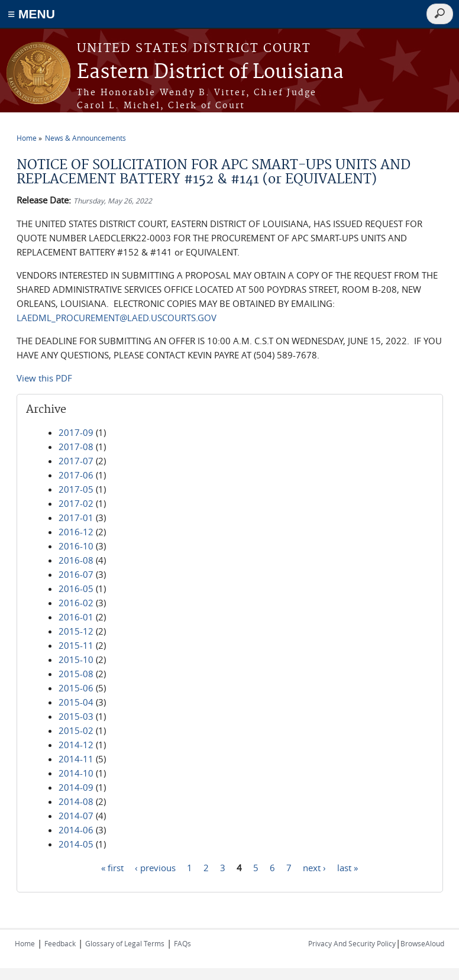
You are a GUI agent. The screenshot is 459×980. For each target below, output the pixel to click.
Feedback (60, 943)
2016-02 (76, 603)
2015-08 (76, 674)
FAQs (182, 943)
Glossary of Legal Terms (125, 943)
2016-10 (76, 546)
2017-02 (76, 503)
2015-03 (76, 716)
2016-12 (76, 532)
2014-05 (76, 844)
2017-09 (76, 432)
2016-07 (76, 574)
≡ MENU (31, 14)
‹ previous (155, 867)
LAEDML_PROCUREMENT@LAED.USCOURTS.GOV (117, 318)
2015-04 (76, 702)
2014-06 (76, 830)
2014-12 (76, 745)
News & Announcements (85, 138)
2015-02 (76, 730)
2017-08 (76, 447)
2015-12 (76, 631)
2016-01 (76, 617)
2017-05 (76, 489)
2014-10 (76, 773)
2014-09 (76, 787)
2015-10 (76, 659)
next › (314, 867)
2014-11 (76, 759)
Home (27, 138)
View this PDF (44, 378)
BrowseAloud (422, 943)
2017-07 (76, 461)
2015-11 (76, 645)
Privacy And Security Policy (352, 943)
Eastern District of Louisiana (210, 72)
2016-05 (76, 588)
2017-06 (76, 475)
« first (112, 867)
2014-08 (76, 801)
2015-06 (76, 688)
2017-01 (76, 518)
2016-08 (76, 560)
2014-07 (76, 816)
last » (348, 867)
